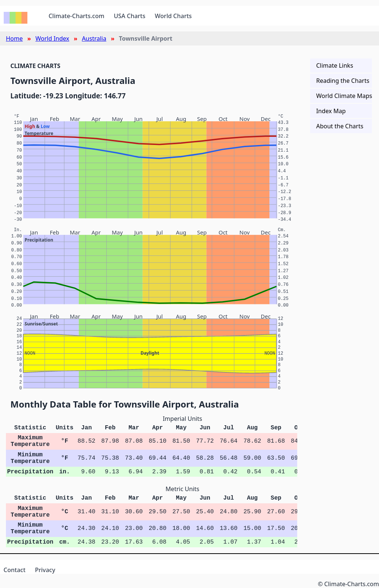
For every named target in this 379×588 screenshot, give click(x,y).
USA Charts (130, 16)
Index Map (331, 111)
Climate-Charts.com (76, 16)
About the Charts (340, 126)
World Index (52, 38)
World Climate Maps (344, 96)
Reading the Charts (343, 81)
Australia (94, 38)
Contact (15, 570)
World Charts (173, 16)
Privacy (45, 570)
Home (14, 38)
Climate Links (335, 65)
